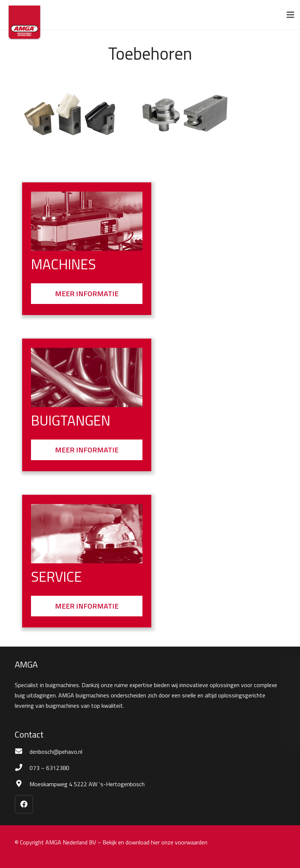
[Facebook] (24, 804)
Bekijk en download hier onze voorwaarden (155, 842)
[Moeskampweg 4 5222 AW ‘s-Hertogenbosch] (22, 784)
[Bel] (87, 534)
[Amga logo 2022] (24, 24)
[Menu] (290, 15)
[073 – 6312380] (22, 768)
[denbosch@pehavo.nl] (22, 752)
